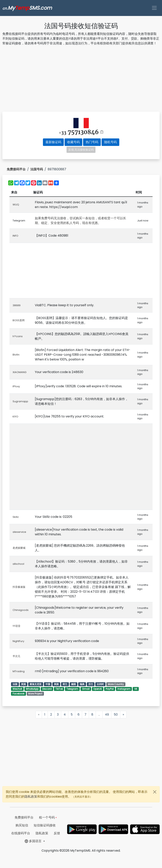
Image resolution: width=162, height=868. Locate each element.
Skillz (16, 517)
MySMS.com (27, 8)
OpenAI (98, 689)
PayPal (110, 689)
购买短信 (22, 825)
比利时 (100, 684)
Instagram (124, 689)
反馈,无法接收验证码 (81, 150)
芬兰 (91, 684)
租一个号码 (48, 817)
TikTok (59, 689)
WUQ (16, 205)
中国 (48, 684)
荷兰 (65, 684)
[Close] (155, 792)
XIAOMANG (19, 372)
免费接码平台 (16, 169)
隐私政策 (31, 797)
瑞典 (82, 684)
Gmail (86, 689)
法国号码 (37, 169)
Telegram (72, 689)
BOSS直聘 (19, 320)
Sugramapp (20, 401)
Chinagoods (21, 610)
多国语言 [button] (33, 841)
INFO (15, 236)
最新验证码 (53, 142)
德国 (73, 684)
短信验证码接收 (45, 825)
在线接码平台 (21, 833)
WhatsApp (32, 689)
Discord (47, 689)
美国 (56, 684)
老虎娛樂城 (19, 548)
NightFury (18, 641)
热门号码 (92, 142)
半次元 (16, 656)
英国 (23, 684)
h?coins (18, 336)
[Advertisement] (81, 79)
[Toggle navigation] (154, 8)
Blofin (16, 355)
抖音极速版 (19, 587)
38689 (17, 305)
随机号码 (110, 142)
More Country (116, 684)
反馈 (57, 833)
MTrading (19, 671)
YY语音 (17, 626)
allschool (18, 564)
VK (136, 689)
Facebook (19, 694)
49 (107, 714)
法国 (15, 684)
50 (116, 714)
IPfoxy (16, 386)
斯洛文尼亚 (36, 684)
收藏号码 (73, 142)
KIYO (15, 417)
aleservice (19, 532)
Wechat (17, 689)
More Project (35, 694)
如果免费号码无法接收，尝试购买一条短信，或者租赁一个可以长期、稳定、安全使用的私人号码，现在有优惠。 (81, 221)
